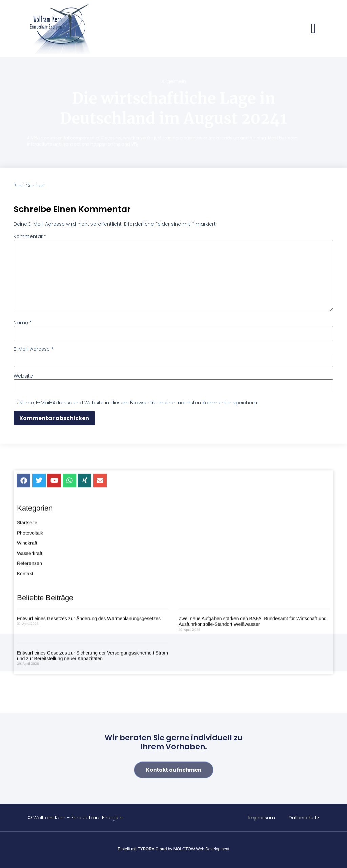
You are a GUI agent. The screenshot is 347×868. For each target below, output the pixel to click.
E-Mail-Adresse (34, 349)
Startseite (27, 574)
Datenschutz (304, 818)
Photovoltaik (30, 584)
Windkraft (27, 595)
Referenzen (29, 615)
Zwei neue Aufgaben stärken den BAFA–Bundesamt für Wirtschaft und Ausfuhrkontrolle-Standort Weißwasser (253, 673)
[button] (313, 28)
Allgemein (174, 81)
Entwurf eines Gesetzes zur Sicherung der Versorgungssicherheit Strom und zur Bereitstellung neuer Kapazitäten (93, 707)
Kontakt (25, 625)
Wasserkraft (30, 605)
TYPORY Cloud (152, 849)
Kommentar (30, 236)
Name (23, 323)
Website (23, 376)
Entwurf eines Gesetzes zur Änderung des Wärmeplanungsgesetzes (89, 670)
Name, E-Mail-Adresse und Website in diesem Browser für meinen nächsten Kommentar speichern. (139, 403)
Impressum (262, 818)
